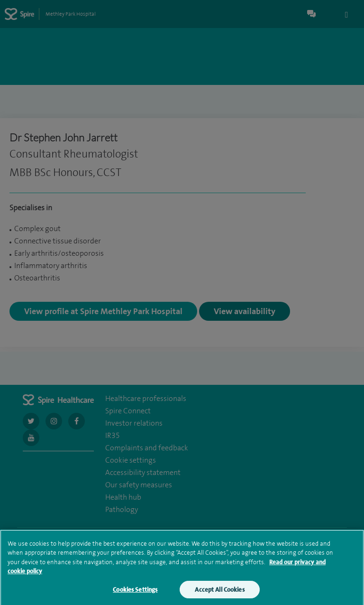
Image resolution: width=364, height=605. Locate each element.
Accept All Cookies (219, 593)
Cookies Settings (135, 593)
